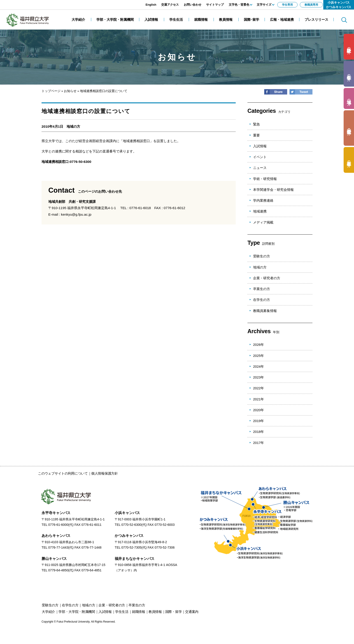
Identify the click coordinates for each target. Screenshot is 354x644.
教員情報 (155, 612)
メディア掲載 (263, 222)
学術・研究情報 (265, 179)
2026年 (259, 345)
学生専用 (287, 5)
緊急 (256, 124)
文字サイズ (264, 5)
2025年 (259, 356)
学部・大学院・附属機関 (77, 612)
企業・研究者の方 (267, 278)
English (151, 5)
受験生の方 (262, 256)
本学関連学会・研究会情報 (273, 190)
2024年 (259, 366)
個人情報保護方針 (105, 473)
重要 (256, 135)
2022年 (259, 388)
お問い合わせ (193, 5)
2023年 (259, 377)
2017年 (259, 443)
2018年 (259, 432)
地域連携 (260, 211)
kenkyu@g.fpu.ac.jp (76, 214)
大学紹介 (48, 612)
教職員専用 (311, 5)
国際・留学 (174, 612)
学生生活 (122, 612)
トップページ (51, 91)
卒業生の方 (262, 289)
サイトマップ (215, 5)
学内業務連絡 (263, 200)
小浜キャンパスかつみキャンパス (339, 5)
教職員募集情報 (265, 311)
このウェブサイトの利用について (63, 473)
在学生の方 (262, 300)
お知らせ (70, 91)
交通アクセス (170, 5)
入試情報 (260, 146)
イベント (260, 157)
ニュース (260, 168)
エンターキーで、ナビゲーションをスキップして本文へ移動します (51, 2)
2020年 (259, 410)
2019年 (259, 421)
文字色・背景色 (239, 5)
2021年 (259, 399)
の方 (349, 47)
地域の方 (73, 126)
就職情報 (139, 612)
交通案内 (192, 612)
